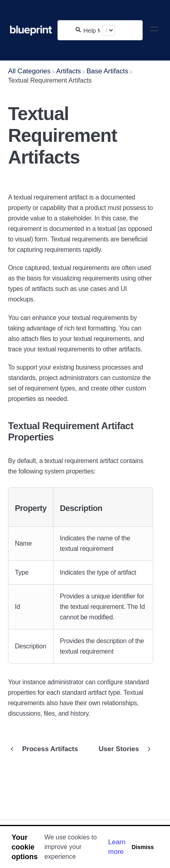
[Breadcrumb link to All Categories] (29, 71)
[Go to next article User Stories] (123, 749)
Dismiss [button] (142, 847)
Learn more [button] (117, 847)
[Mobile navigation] (154, 30)
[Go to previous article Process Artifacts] (46, 749)
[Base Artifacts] (107, 71)
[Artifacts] (69, 71)
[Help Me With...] (92, 30)
